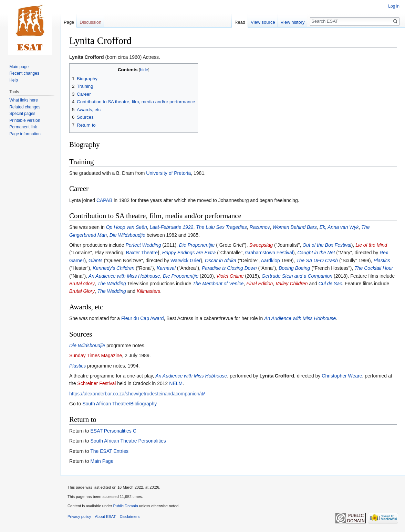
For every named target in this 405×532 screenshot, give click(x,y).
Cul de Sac (330, 284)
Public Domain (125, 506)
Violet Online (230, 276)
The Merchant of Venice (218, 284)
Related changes (25, 107)
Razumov (260, 227)
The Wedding (112, 284)
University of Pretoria (168, 173)
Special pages (22, 114)
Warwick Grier (185, 260)
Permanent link (23, 127)
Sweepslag (261, 245)
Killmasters (148, 291)
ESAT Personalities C (113, 431)
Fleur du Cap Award (142, 318)
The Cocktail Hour (374, 268)
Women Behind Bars (294, 227)
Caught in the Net (316, 253)
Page (69, 22)
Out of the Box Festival (327, 245)
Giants (95, 260)
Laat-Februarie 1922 (172, 227)
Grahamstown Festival (269, 253)
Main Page (102, 461)
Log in (394, 6)
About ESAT (106, 517)
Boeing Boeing (294, 268)
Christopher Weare (342, 376)
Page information (25, 134)
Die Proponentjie (197, 245)
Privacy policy (79, 517)
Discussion (90, 22)
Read (240, 22)
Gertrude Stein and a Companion (297, 276)
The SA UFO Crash (317, 260)
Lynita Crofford (87, 57)
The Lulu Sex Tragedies (221, 227)
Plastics (382, 260)
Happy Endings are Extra (189, 253)
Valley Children (292, 284)
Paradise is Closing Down (229, 268)
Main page (19, 67)
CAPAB (104, 200)
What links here (24, 100)
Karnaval (166, 268)
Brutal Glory (82, 284)
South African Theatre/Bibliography (120, 404)
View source (263, 22)
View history (293, 22)
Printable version (25, 120)
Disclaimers (130, 517)
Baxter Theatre (142, 253)
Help (14, 80)
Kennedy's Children (113, 268)
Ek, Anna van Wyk (339, 227)
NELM (176, 383)
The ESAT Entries (109, 451)
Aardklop (271, 260)
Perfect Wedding (143, 245)
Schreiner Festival (96, 383)
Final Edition (259, 284)
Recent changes (24, 73)
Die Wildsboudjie (127, 235)
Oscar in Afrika (221, 260)
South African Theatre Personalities (128, 441)
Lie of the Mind (371, 245)
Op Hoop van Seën (127, 227)
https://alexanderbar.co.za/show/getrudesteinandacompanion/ (135, 394)
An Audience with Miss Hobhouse (124, 276)
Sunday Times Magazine (96, 355)
